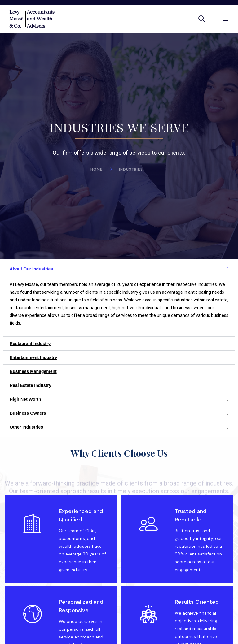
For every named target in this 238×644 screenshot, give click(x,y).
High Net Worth (25, 399)
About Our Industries (31, 269)
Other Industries (26, 427)
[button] (119, 269)
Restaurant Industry (30, 344)
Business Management (33, 371)
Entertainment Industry (33, 357)
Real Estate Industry (31, 385)
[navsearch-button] (202, 19)
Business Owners (28, 413)
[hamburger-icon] (225, 20)
